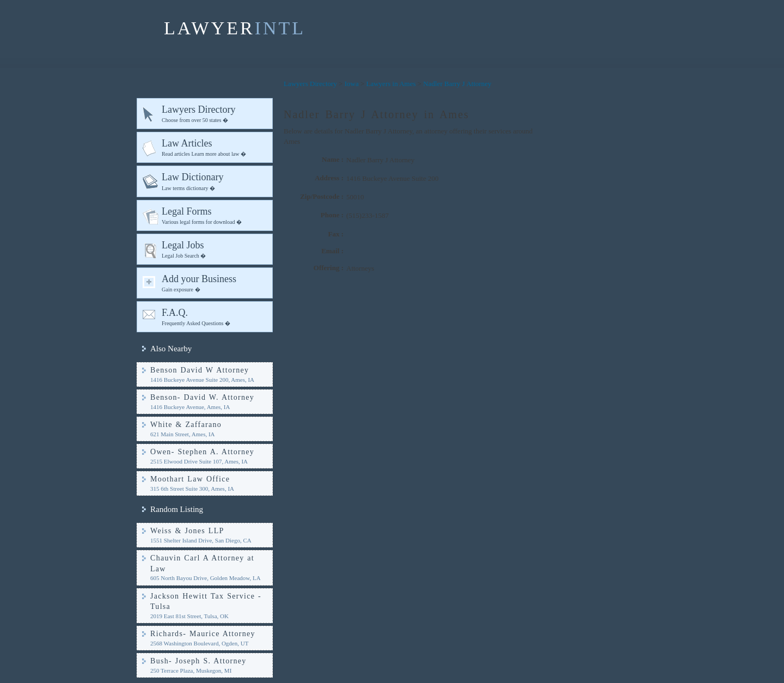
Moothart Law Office (190, 479)
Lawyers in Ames (391, 84)
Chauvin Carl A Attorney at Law (202, 563)
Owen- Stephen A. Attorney (202, 452)
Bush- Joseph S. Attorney (198, 661)
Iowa (352, 84)
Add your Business (215, 283)
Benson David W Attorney (200, 370)
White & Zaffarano (186, 425)
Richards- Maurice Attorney (203, 634)
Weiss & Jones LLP (187, 531)
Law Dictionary (215, 182)
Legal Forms (215, 216)
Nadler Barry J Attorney (457, 84)
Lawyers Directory (215, 114)
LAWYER (235, 28)
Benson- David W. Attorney (202, 397)
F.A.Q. (215, 317)
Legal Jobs (215, 250)
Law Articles (215, 148)
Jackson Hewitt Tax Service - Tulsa (206, 602)
